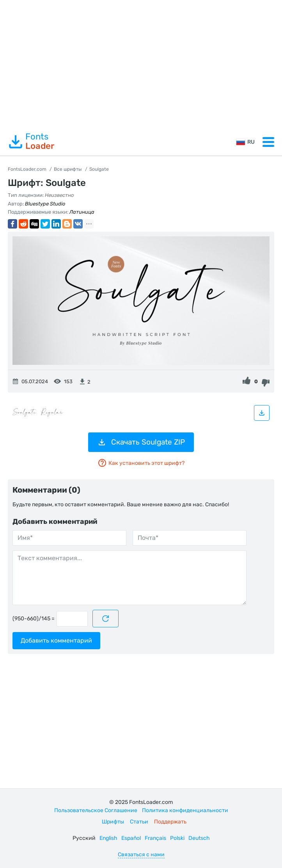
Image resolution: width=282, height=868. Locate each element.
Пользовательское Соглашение (96, 810)
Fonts (31, 141)
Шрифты (113, 822)
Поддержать (170, 822)
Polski (177, 838)
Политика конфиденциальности (185, 810)
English (108, 838)
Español (131, 838)
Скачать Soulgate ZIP (141, 442)
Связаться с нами (141, 855)
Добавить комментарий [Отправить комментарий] (56, 640)
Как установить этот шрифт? (141, 463)
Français (155, 838)
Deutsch (199, 838)
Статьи (139, 822)
